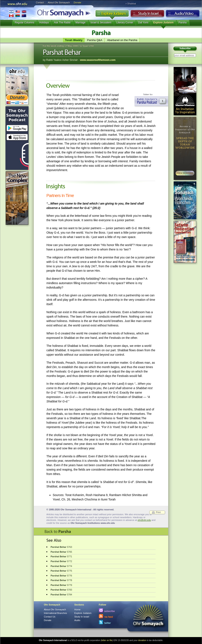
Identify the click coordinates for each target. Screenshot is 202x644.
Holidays (44, 23)
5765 (61, 552)
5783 (61, 590)
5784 (61, 595)
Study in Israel (147, 15)
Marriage (81, 23)
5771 (61, 556)
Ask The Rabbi (62, 23)
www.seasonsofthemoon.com (98, 60)
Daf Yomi (143, 23)
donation (142, 640)
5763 (61, 547)
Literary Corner (125, 23)
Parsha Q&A (95, 40)
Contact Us (50, 617)
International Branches (18, 14)
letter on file (107, 640)
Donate (77, 3)
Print (158, 512)
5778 (61, 580)
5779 (61, 585)
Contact (40, 3)
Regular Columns (24, 23)
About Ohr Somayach (59, 3)
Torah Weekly (74, 40)
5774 (61, 566)
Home (77, 609)
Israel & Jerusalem (101, 23)
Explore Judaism (112, 15)
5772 (61, 561)
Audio (183, 15)
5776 (61, 576)
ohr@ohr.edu (144, 520)
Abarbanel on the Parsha (122, 40)
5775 (61, 571)
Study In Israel (82, 617)
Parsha (182, 23)
